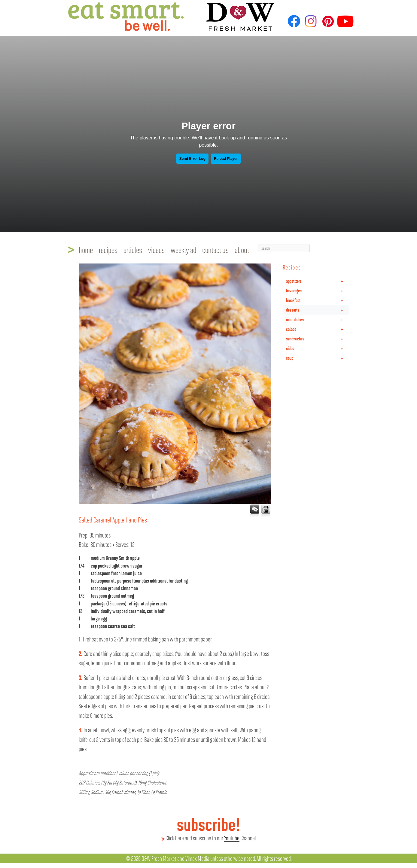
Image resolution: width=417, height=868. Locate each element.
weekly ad (183, 250)
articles (133, 250)
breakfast (317, 300)
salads (317, 329)
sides (317, 348)
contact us (215, 250)
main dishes (317, 319)
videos (156, 250)
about (242, 250)
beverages (317, 291)
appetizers (317, 281)
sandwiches (317, 339)
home (86, 250)
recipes (108, 250)
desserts (317, 310)
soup (317, 358)
